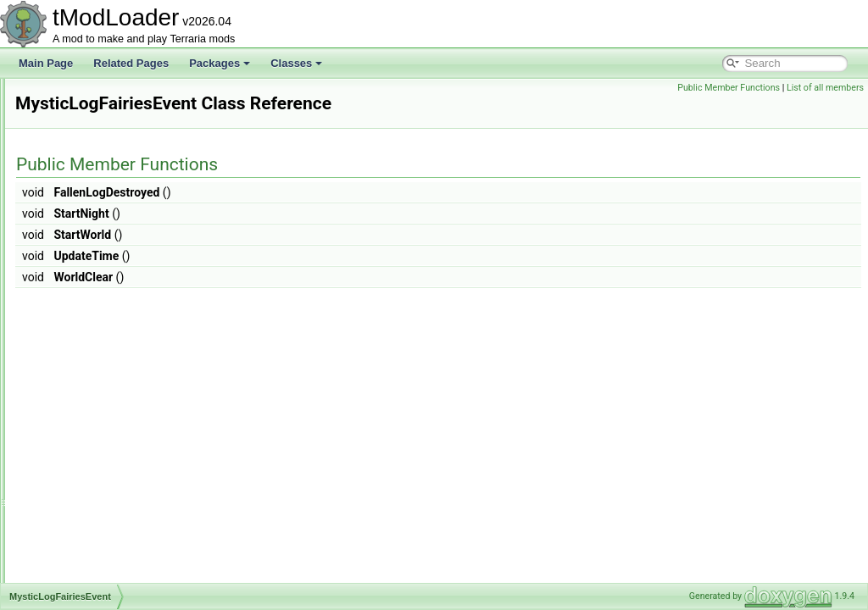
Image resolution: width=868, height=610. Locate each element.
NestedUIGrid (87, 469)
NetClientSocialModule (107, 525)
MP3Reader (83, 171)
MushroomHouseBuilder (111, 264)
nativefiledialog (89, 395)
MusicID (74, 302)
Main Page (46, 63)
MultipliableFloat (93, 227)
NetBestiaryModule (99, 507)
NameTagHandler (95, 376)
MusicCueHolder (94, 283)
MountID (75, 115)
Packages (220, 63)
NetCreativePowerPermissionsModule (142, 544)
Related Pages (131, 63)
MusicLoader (85, 320)
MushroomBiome (95, 246)
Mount (70, 97)
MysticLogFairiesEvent (107, 339)
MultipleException (96, 208)
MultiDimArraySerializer (109, 190)
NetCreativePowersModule (117, 563)
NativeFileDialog (93, 413)
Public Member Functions (729, 88)
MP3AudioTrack (92, 152)
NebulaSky (81, 451)
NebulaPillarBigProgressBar (119, 432)
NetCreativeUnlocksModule (117, 581)
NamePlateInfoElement (108, 358)
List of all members (825, 88)
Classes (296, 63)
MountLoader (86, 134)
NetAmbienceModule (103, 488)
